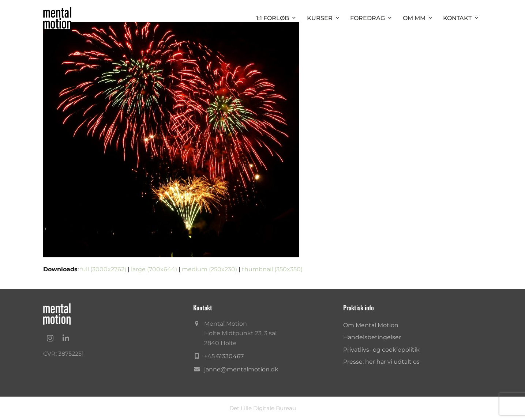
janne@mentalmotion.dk (241, 369)
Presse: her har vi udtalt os (381, 362)
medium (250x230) (209, 269)
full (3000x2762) (103, 269)
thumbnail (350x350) (272, 269)
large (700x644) (154, 269)
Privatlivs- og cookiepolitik (381, 350)
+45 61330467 (224, 356)
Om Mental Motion (371, 325)
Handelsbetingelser (372, 337)
